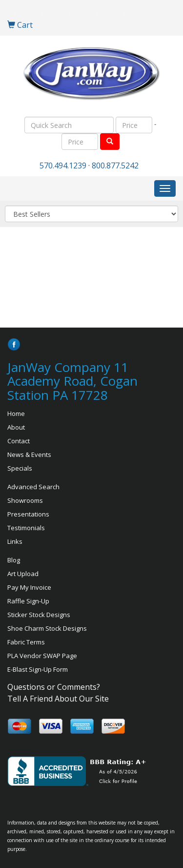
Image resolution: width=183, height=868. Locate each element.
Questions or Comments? (54, 687)
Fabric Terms (26, 642)
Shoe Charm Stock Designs (47, 628)
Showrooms (25, 500)
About (16, 427)
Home (16, 413)
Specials (20, 468)
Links (15, 541)
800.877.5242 (115, 165)
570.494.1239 (63, 165)
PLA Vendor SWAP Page (42, 656)
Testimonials (26, 528)
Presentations (28, 514)
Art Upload (23, 574)
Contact (19, 441)
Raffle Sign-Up (28, 601)
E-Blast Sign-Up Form (38, 669)
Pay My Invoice (29, 587)
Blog (14, 560)
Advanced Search (33, 487)
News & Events (29, 455)
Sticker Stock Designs (39, 615)
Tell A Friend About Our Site (58, 699)
